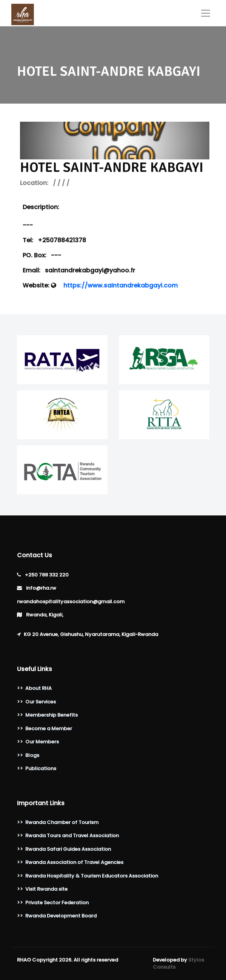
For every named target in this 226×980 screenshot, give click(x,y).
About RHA (38, 688)
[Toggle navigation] (206, 13)
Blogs (32, 755)
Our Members (42, 742)
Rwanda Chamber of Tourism (62, 822)
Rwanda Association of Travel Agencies (74, 862)
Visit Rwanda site (46, 889)
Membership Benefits (52, 715)
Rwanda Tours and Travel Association (72, 836)
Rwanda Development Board (61, 916)
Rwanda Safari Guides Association (68, 849)
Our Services (41, 702)
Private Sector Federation (57, 903)
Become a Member (49, 729)
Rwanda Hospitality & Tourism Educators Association (92, 876)
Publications (41, 768)
